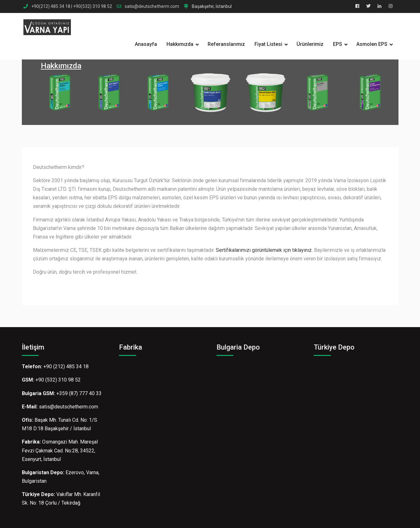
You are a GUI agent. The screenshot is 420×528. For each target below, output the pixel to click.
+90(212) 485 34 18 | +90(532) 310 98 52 (72, 6)
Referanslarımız (226, 44)
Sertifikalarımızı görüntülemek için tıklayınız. (264, 250)
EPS (338, 44)
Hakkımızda (180, 44)
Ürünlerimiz (310, 44)
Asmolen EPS (372, 44)
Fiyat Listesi (268, 44)
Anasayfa (146, 44)
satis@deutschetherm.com (152, 6)
